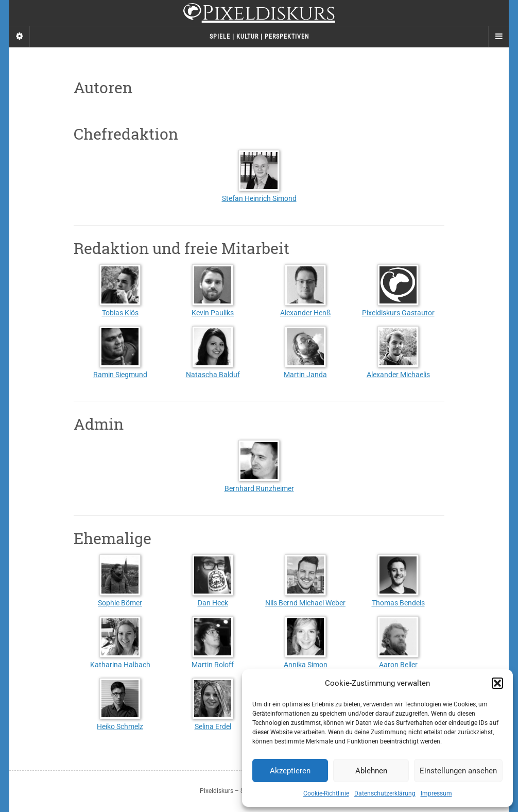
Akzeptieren (290, 771)
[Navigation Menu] (498, 37)
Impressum (436, 793)
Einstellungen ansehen (458, 771)
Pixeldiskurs (259, 14)
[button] (497, 683)
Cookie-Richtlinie (326, 793)
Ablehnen (371, 771)
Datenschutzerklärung (385, 793)
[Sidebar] (20, 37)
